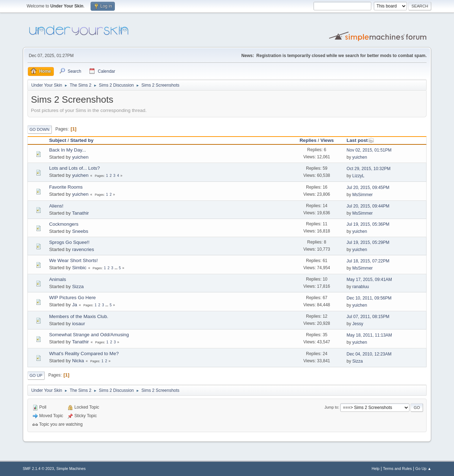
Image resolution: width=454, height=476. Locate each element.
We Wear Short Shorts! (74, 260)
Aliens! (56, 206)
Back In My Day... (68, 150)
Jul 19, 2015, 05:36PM (368, 224)
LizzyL (358, 176)
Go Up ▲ (424, 469)
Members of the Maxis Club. (79, 316)
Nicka (78, 361)
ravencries (83, 249)
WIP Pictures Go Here (73, 298)
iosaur (78, 324)
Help (376, 469)
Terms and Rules (397, 469)
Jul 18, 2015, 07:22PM (368, 261)
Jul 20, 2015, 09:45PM (368, 188)
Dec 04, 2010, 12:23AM (369, 354)
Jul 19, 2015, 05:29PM (368, 242)
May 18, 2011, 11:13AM (369, 335)
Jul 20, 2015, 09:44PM (368, 206)
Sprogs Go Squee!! (69, 242)
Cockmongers (64, 224)
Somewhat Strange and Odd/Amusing (89, 335)
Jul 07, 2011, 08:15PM (368, 317)
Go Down (40, 129)
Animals (58, 279)
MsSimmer (363, 195)
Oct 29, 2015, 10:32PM (369, 169)
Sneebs (80, 231)
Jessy (358, 324)
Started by (82, 140)
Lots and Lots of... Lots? (75, 168)
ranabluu (361, 287)
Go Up (36, 375)
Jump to (331, 407)
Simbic (79, 268)
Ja (75, 305)
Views (327, 140)
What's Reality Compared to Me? (84, 354)
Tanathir (80, 213)
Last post (360, 140)
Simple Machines (71, 469)
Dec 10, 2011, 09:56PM (369, 298)
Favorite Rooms (66, 187)
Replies (308, 140)
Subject (58, 140)
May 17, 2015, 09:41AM (369, 280)
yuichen (80, 157)
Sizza (78, 286)
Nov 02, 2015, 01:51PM (369, 150)
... (116, 268)
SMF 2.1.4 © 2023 (39, 469)
